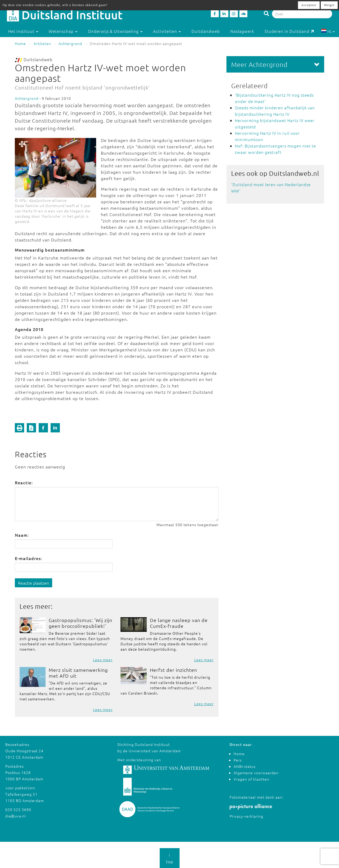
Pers (238, 760)
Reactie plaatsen (34, 583)
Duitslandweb (206, 31)
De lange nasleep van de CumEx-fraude (179, 623)
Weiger (329, 5)
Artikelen (42, 43)
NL (328, 31)
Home (20, 43)
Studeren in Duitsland (289, 31)
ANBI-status (245, 766)
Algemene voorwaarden (256, 773)
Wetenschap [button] (63, 31)
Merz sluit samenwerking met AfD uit (78, 673)
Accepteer (309, 5)
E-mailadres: (28, 558)
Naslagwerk (242, 31)
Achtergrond (70, 43)
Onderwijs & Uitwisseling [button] (115, 31)
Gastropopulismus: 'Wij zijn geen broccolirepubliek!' (81, 623)
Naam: (22, 535)
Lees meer (103, 660)
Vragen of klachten (251, 779)
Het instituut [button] (23, 31)
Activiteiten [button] (167, 31)
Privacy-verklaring (246, 816)
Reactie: (24, 482)
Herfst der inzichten (173, 670)
